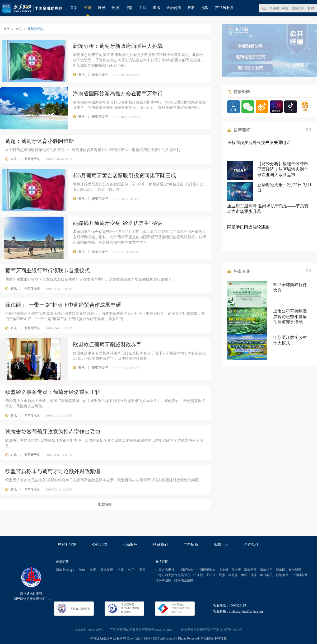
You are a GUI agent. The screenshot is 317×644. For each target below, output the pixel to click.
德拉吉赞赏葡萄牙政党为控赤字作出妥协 (53, 432)
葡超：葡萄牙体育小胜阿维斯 (40, 141)
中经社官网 (67, 545)
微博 (93, 570)
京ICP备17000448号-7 (90, 630)
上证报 (211, 575)
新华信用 (266, 570)
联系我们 (160, 545)
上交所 (223, 570)
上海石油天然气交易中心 (173, 575)
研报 (101, 8)
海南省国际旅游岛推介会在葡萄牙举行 (118, 94)
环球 (254, 575)
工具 (143, 8)
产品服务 (130, 545)
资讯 (88, 8)
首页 (74, 8)
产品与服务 (224, 8)
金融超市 (174, 8)
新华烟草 (282, 575)
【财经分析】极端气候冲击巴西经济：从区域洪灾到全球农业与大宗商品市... (283, 169)
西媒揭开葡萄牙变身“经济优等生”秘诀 (118, 223)
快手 (132, 570)
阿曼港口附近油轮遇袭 (248, 227)
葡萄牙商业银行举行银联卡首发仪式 (48, 270)
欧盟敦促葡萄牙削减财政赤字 (107, 344)
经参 (222, 575)
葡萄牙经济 (32, 159)
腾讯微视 (107, 570)
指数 (205, 8)
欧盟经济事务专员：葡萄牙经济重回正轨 (53, 392)
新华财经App (65, 570)
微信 (82, 570)
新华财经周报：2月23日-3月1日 (284, 188)
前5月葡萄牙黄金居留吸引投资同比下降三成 (124, 175)
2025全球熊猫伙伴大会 (290, 287)
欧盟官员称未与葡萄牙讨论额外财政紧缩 (53, 471)
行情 (129, 8)
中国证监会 (185, 570)
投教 (191, 8)
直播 (156, 8)
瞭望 (244, 575)
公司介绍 (100, 545)
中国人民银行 (165, 570)
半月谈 (233, 575)
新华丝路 (250, 570)
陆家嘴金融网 (184, 580)
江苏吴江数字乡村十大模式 (290, 340)
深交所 (236, 570)
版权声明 (221, 545)
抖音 (121, 570)
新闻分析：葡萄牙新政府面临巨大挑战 (118, 46)
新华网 (281, 570)
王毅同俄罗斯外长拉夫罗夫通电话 (259, 143)
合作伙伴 (251, 545)
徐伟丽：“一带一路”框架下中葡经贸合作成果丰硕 (63, 305)
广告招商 (191, 545)
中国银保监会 (206, 570)
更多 (309, 130)
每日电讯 (266, 575)
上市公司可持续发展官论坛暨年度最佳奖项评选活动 (290, 317)
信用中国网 (163, 580)
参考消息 (295, 570)
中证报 (198, 575)
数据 (115, 8)
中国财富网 (300, 575)
